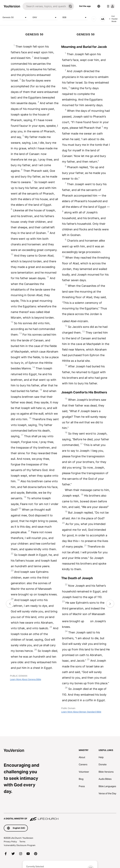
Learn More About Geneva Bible (26, 679)
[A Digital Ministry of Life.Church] (60, 817)
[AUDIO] (94, 19)
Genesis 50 (15, 17)
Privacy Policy (10, 842)
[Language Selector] (99, 6)
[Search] (45, 6)
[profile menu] (110, 6)
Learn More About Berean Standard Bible (81, 712)
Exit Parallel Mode (113, 19)
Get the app (85, 6)
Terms (22, 842)
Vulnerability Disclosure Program (20, 845)
